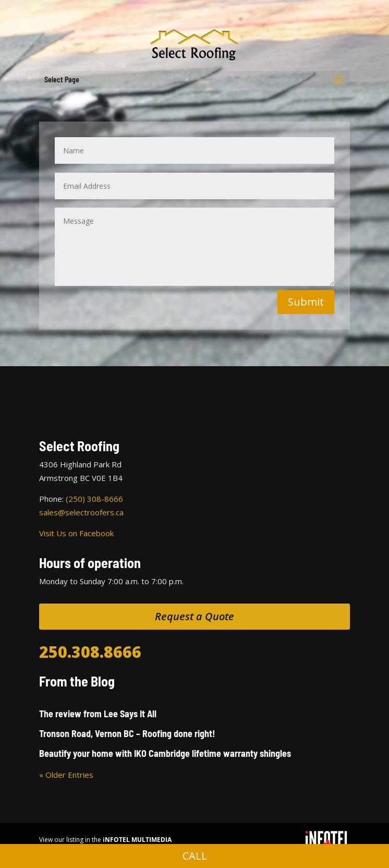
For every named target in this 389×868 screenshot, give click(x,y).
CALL (195, 856)
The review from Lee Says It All (98, 714)
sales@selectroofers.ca (81, 512)
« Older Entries (66, 775)
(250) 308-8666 (94, 499)
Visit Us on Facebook (76, 533)
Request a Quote (194, 616)
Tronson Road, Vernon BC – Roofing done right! (127, 733)
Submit (306, 302)
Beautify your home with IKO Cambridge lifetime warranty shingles (165, 753)
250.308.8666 (90, 652)
